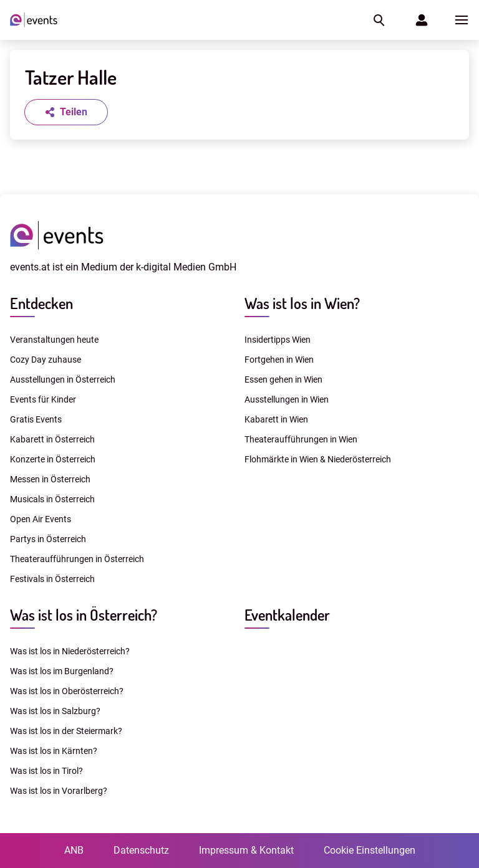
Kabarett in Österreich (52, 439)
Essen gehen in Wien (283, 379)
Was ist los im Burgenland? (62, 671)
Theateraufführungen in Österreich (77, 559)
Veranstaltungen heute (54, 340)
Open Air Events (41, 519)
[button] (378, 20)
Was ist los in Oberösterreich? (67, 691)
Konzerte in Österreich (53, 459)
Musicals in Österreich (52, 499)
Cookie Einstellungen (370, 850)
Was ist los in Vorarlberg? (59, 791)
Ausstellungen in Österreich (63, 379)
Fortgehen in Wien (279, 360)
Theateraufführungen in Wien (301, 439)
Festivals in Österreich (52, 579)
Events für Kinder (43, 399)
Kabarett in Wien (276, 419)
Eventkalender (287, 615)
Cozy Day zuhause (46, 360)
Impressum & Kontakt (246, 850)
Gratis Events (36, 419)
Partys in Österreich (48, 539)
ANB (74, 850)
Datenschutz (141, 850)
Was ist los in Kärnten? (54, 751)
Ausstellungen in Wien (287, 399)
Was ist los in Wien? (302, 303)
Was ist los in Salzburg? (55, 711)
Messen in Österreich (50, 479)
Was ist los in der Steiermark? (66, 731)
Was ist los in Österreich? (84, 615)
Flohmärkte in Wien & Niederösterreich (318, 459)
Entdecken (41, 303)
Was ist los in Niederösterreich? (70, 651)
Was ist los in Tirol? (46, 771)
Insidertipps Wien (278, 340)
